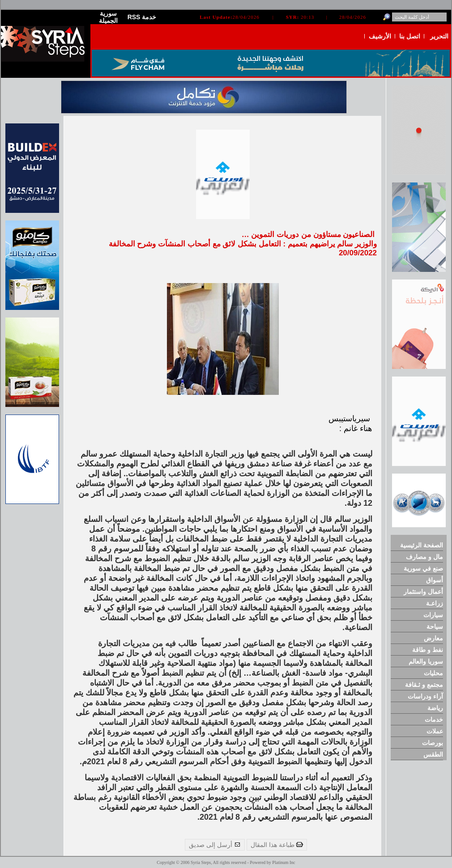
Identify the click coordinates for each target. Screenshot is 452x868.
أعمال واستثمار (423, 592)
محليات (433, 673)
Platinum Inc (284, 862)
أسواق (435, 580)
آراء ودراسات (425, 696)
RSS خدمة (142, 17)
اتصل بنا (410, 36)
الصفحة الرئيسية (422, 545)
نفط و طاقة (428, 650)
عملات (435, 731)
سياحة (435, 627)
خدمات (434, 720)
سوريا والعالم (426, 661)
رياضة (435, 708)
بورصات (433, 743)
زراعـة (435, 603)
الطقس (433, 754)
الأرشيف (380, 36)
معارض (433, 638)
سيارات (433, 615)
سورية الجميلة (108, 17)
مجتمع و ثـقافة (424, 685)
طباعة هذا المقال (277, 845)
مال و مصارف (424, 557)
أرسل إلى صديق (215, 845)
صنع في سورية (423, 568)
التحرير (439, 36)
